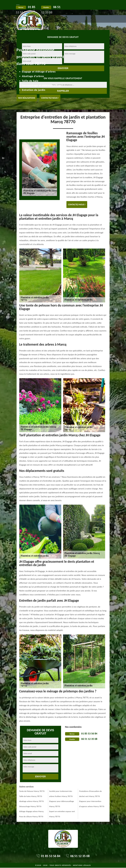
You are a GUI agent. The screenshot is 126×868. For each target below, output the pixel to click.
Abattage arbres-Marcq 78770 (32, 801)
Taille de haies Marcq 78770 (31, 796)
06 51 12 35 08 (89, 739)
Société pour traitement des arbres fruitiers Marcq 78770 (61, 794)
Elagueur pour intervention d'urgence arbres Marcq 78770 (92, 804)
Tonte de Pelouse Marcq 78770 (32, 791)
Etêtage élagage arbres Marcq (31, 811)
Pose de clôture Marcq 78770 (31, 817)
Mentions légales (82, 865)
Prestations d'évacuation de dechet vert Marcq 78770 (90, 794)
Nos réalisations (27, 98)
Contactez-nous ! (50, 98)
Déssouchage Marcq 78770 (30, 806)
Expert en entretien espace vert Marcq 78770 (62, 814)
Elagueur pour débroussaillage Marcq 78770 (62, 804)
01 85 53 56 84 (89, 733)
